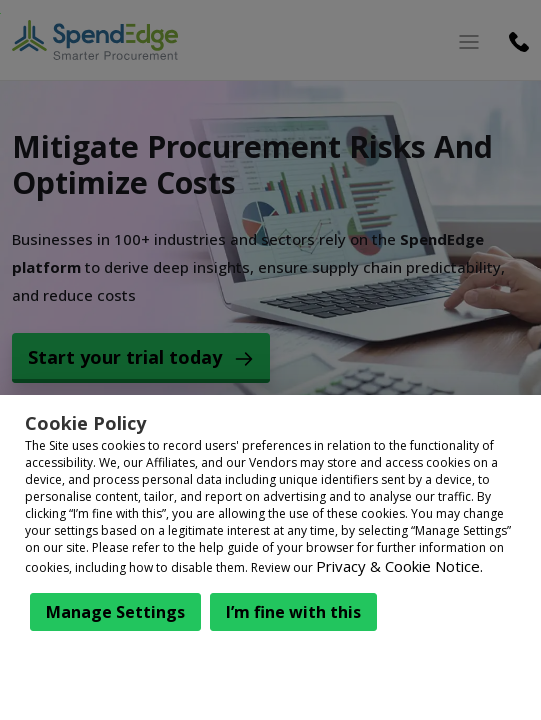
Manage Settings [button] (115, 612)
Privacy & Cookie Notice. (399, 566)
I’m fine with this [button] (293, 612)
